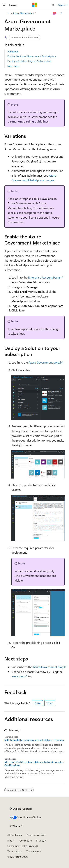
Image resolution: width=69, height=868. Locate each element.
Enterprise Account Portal (44, 277)
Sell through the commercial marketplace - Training (34, 740)
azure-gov (18, 676)
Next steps (13, 66)
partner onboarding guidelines (28, 121)
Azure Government (24, 13)
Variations (13, 51)
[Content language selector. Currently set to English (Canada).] (21, 809)
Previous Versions (36, 835)
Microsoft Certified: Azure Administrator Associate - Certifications (34, 764)
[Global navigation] (4, 5)
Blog (10, 840)
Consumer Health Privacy (22, 846)
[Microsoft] (35, 5)
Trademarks (33, 851)
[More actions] (61, 13)
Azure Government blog (48, 667)
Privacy (40, 840)
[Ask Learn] (55, 13)
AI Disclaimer (15, 835)
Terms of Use (15, 851)
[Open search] (53, 5)
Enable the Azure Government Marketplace (32, 56)
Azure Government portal (45, 362)
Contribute (26, 840)
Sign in (62, 5)
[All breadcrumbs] (8, 13)
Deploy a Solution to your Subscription (29, 61)
